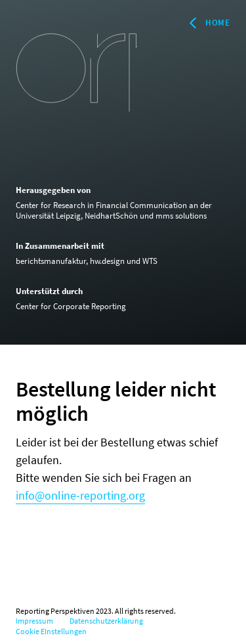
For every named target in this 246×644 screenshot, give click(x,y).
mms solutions (181, 216)
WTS (150, 261)
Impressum (34, 621)
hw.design (107, 261)
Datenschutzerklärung (106, 621)
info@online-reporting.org (80, 495)
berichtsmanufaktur (51, 261)
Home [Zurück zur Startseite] (208, 23)
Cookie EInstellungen (51, 631)
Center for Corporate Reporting (71, 306)
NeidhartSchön (111, 216)
